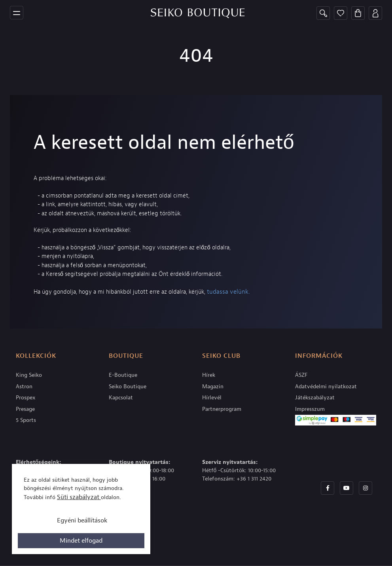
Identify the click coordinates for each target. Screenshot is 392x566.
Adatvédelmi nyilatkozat (326, 387)
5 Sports (26, 420)
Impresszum (310, 409)
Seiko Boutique (128, 387)
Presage (25, 409)
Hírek (209, 375)
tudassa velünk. (228, 292)
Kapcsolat (121, 398)
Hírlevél (212, 398)
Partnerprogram (222, 409)
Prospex (26, 398)
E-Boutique (123, 375)
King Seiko (29, 375)
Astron (24, 387)
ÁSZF (301, 375)
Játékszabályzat (315, 398)
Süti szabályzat (79, 497)
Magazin (213, 387)
